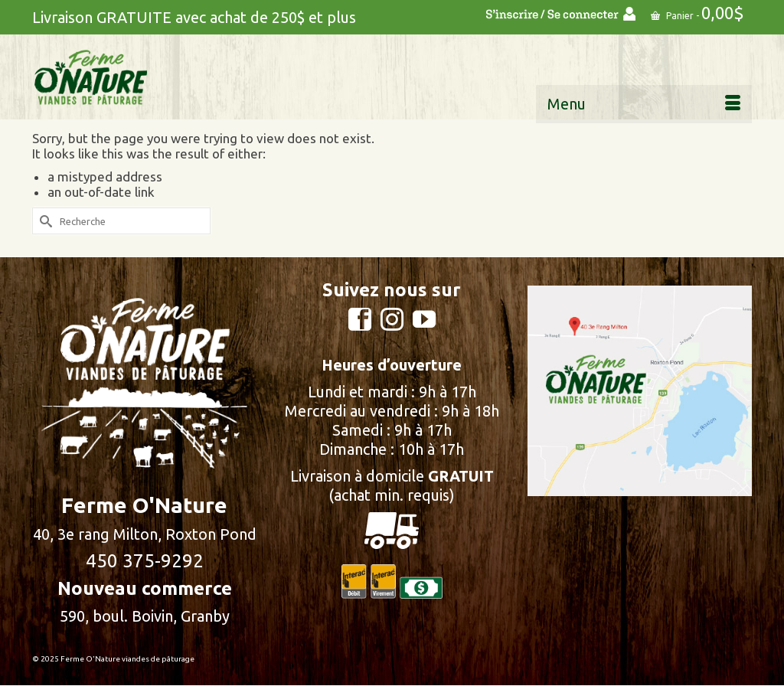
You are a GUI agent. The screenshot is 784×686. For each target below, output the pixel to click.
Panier (697, 13)
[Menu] (644, 104)
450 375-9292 (145, 561)
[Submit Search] (44, 221)
